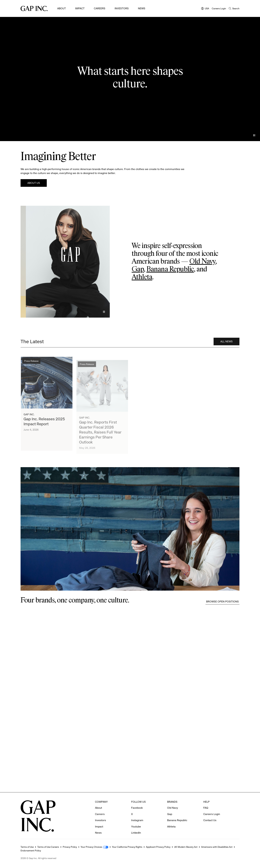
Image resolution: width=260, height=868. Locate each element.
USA (205, 9)
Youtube (136, 821)
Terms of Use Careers (48, 847)
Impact (80, 8)
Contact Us (210, 815)
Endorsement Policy (31, 851)
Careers (100, 8)
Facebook (137, 802)
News (142, 8)
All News (227, 349)
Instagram (137, 815)
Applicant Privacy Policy (158, 847)
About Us (34, 183)
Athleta (142, 277)
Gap (138, 269)
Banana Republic (170, 269)
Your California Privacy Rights (127, 847)
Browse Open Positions (222, 602)
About (62, 8)
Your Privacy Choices (91, 847)
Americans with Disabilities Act (217, 847)
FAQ (206, 802)
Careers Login (219, 8)
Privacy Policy (70, 847)
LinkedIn (136, 827)
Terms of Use (27, 847)
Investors (122, 8)
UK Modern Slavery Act (186, 847)
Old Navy (202, 262)
